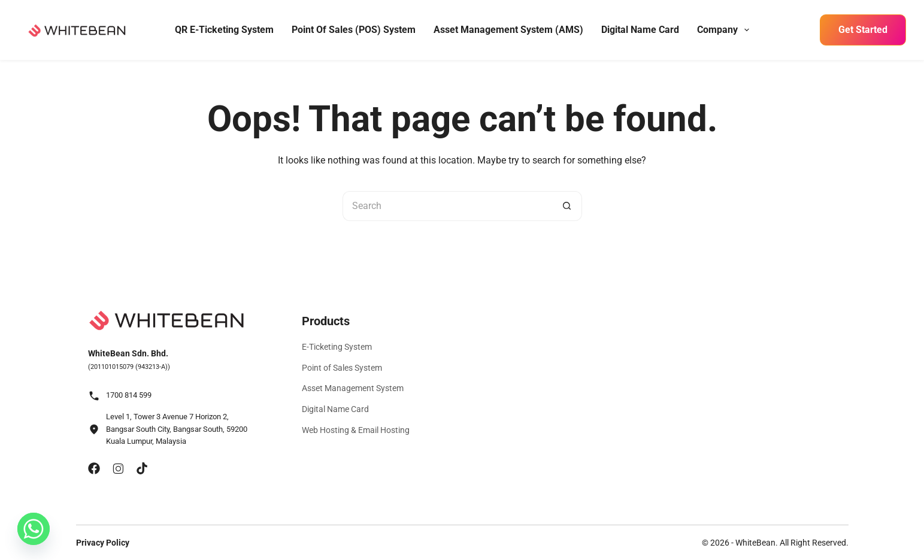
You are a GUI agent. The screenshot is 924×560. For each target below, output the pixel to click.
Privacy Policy (103, 543)
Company (725, 30)
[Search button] (567, 206)
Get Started (863, 30)
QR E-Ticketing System (224, 30)
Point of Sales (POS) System (354, 30)
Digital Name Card (640, 30)
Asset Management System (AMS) (508, 30)
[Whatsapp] (34, 529)
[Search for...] (447, 206)
